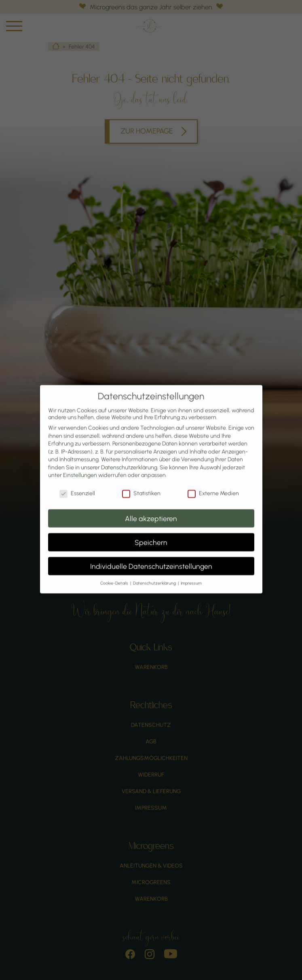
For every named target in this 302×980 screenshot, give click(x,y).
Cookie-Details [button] (115, 576)
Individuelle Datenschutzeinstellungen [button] (151, 558)
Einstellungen (80, 468)
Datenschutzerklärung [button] (155, 576)
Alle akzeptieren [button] (151, 511)
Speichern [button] (151, 534)
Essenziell (77, 486)
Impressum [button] (191, 576)
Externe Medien (213, 486)
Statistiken (141, 486)
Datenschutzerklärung (129, 460)
